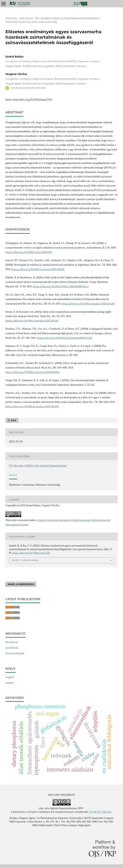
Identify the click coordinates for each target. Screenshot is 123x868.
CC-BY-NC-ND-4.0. (100, 812)
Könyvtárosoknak (15, 653)
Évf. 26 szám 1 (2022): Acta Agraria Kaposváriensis (67, 18)
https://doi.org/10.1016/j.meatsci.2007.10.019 (38, 269)
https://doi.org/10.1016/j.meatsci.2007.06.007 (32, 406)
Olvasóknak (12, 642)
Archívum (26, 18)
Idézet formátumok (25, 560)
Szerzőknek (12, 648)
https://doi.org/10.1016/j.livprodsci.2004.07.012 (65, 338)
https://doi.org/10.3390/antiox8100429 (29, 252)
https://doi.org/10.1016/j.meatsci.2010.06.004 (32, 372)
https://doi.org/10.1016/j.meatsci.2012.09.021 (32, 321)
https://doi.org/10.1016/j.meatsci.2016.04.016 (88, 304)
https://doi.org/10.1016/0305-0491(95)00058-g (61, 286)
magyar (10, 683)
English (10, 677)
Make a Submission (21, 584)
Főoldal (11, 18)
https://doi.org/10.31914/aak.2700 (32, 100)
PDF (13, 420)
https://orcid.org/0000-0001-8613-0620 (28, 88)
